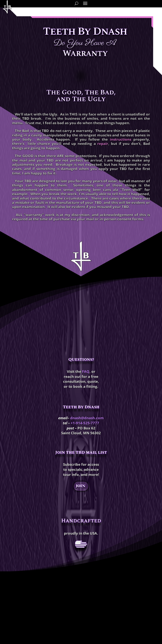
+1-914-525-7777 (85, 423)
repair (103, 144)
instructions (121, 139)
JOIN (80, 486)
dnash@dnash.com (87, 418)
